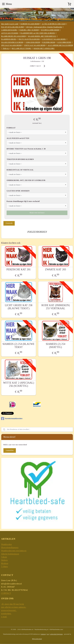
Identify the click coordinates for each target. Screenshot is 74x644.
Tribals (4, 557)
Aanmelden (10, 450)
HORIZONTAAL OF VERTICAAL (20, 170)
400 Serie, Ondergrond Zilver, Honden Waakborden (44, 27)
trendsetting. (6, 614)
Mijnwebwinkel (37, 639)
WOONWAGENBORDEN (50, 30)
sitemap (43, 634)
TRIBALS (6, 48)
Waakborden (6, 544)
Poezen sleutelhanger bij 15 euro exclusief (23, 201)
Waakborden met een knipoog (14, 551)
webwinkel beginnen (56, 634)
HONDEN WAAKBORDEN (30, 24)
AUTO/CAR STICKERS (10, 33)
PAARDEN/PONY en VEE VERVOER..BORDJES (38, 33)
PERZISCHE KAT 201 (18, 269)
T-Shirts (4, 567)
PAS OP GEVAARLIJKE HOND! (13, 27)
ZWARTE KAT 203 (56, 269)
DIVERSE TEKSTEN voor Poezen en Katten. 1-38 (26, 149)
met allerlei (6, 607)
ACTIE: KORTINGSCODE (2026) (54, 24)
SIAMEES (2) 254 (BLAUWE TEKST (18, 346)
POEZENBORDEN (49, 42)
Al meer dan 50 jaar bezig (13, 604)
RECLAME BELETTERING (22, 48)
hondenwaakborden (12, 419)
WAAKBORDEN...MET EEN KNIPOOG (42, 36)
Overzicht (9, 223)
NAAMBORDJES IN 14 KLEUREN (13, 36)
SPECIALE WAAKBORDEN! (11, 45)
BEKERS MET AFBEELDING (44, 48)
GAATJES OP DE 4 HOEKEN (18, 191)
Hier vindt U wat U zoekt (10, 24)
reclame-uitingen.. (19, 607)
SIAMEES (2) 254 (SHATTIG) (55, 346)
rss (48, 634)
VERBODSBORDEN (33, 42)
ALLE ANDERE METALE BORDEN (60, 45)
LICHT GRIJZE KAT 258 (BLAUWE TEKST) (19, 307)
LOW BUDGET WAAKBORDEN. (54, 39)
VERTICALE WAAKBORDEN (35, 45)
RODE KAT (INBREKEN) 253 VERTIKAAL (56, 307)
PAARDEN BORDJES (9, 39)
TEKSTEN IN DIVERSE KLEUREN (20, 159)
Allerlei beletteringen (10, 554)
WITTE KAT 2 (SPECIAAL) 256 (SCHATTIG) (19, 384)
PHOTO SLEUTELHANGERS (29, 39)
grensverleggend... (9, 610)
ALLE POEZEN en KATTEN (18, 138)
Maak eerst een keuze (37, 213)
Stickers (4, 560)
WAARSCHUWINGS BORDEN (12, 42)
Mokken (5, 563)
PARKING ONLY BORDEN (29, 30)
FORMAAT (11, 128)
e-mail (4, 617)
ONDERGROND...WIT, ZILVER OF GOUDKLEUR (26, 180)
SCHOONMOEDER (64, 42)
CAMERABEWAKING (9, 30)
